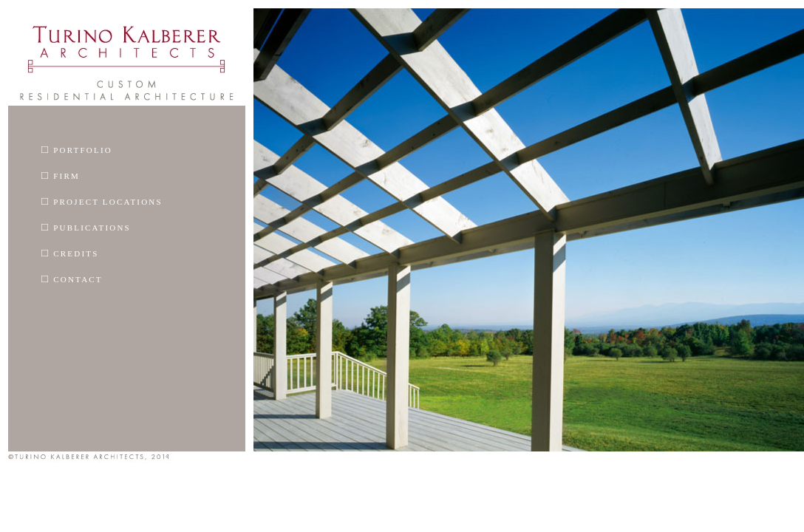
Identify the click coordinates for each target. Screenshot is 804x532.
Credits (70, 253)
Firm (61, 175)
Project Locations (102, 201)
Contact (72, 279)
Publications (86, 227)
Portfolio (77, 149)
